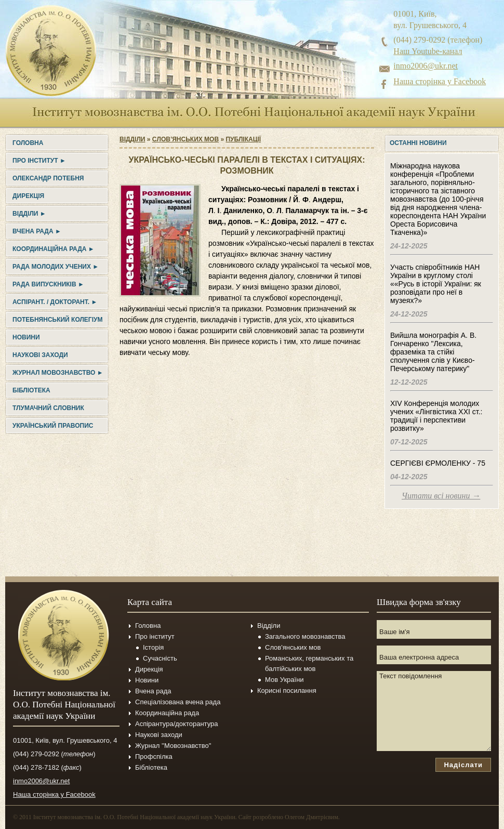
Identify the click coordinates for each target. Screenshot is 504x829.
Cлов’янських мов (185, 139)
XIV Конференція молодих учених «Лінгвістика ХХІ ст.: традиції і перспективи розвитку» (436, 416)
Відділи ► (29, 214)
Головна (28, 143)
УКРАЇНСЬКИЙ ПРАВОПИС (53, 426)
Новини (26, 337)
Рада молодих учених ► (56, 267)
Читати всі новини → (441, 496)
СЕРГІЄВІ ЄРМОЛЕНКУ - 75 (438, 463)
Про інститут (155, 636)
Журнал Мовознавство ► (58, 373)
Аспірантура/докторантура (177, 724)
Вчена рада (153, 691)
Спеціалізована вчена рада (178, 702)
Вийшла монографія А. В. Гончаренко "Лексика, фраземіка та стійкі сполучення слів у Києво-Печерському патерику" (433, 352)
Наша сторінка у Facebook (440, 81)
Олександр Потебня (48, 178)
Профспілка (154, 756)
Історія (153, 647)
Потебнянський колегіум (57, 320)
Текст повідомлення (434, 711)
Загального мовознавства (305, 636)
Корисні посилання (287, 690)
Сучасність (160, 658)
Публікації (243, 139)
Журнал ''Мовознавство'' (173, 746)
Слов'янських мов (293, 647)
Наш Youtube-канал (428, 51)
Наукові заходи (40, 355)
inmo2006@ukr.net (426, 66)
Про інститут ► (39, 161)
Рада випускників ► (48, 284)
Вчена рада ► (37, 231)
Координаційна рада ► (54, 249)
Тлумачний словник (48, 408)
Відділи (132, 139)
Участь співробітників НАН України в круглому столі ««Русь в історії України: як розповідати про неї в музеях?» (436, 284)
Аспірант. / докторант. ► (55, 302)
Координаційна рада (167, 713)
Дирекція (28, 196)
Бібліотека (31, 390)
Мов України (284, 680)
